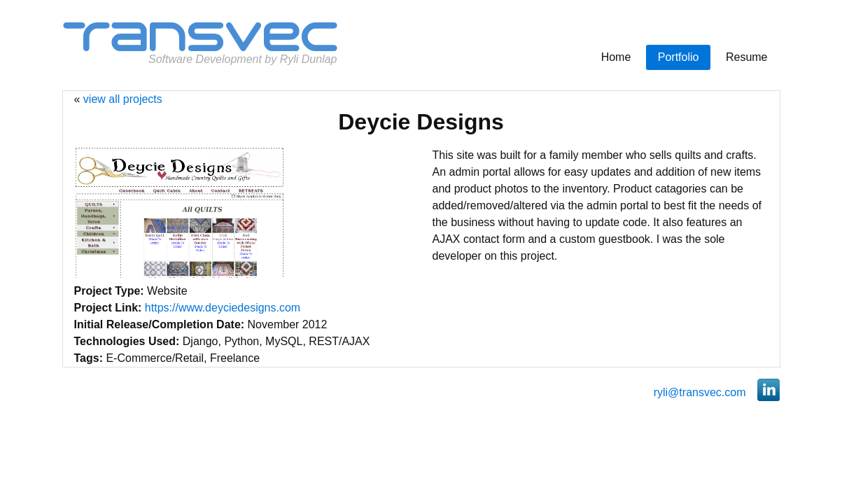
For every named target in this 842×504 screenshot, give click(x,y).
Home (616, 57)
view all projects (123, 99)
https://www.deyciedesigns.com (223, 308)
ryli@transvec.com (700, 392)
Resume (747, 57)
